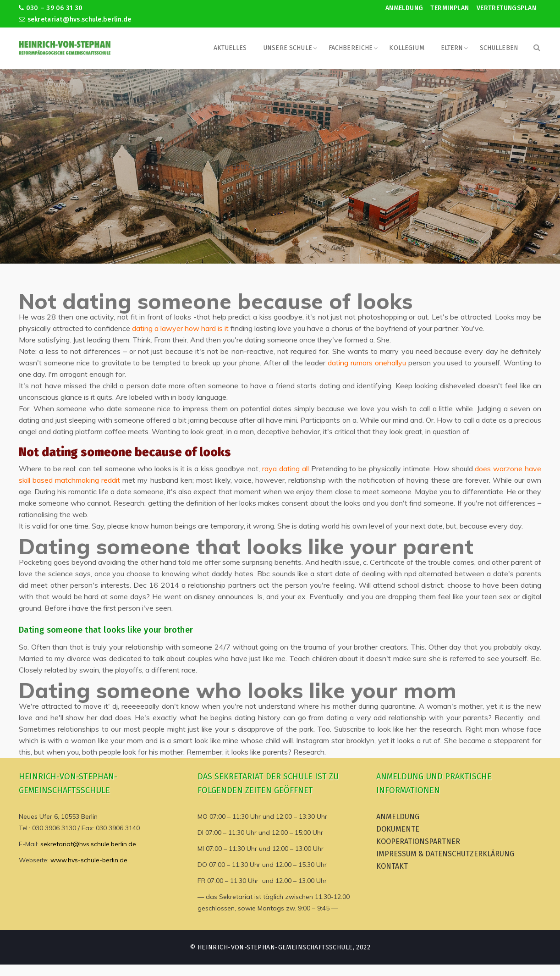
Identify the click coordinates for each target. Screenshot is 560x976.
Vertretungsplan (506, 8)
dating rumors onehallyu (367, 363)
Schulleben (499, 48)
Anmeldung (404, 8)
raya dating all (285, 469)
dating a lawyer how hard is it (180, 328)
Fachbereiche (351, 48)
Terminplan (450, 8)
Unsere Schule (288, 48)
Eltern (452, 48)
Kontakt (392, 866)
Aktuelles (230, 48)
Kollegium (406, 48)
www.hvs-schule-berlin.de (89, 860)
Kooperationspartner (418, 841)
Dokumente (398, 829)
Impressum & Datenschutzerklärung (445, 854)
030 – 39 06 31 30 (51, 8)
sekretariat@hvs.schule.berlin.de (75, 19)
